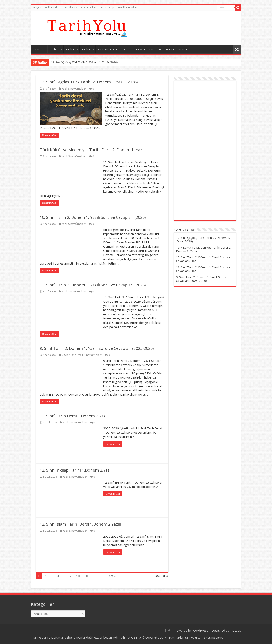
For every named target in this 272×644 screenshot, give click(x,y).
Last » (112, 576)
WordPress (200, 630)
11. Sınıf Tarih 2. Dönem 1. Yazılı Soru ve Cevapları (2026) (93, 285)
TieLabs (236, 630)
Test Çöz (126, 49)
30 (94, 576)
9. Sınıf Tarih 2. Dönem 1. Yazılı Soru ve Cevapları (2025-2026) (97, 348)
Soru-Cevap (107, 8)
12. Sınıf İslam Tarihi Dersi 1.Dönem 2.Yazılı (80, 524)
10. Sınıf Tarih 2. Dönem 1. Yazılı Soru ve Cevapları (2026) (93, 217)
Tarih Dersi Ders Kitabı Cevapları (169, 49)
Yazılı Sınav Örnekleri (74, 89)
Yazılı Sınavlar (106, 49)
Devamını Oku (49, 135)
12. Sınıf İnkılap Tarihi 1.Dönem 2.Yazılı (76, 470)
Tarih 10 (54, 49)
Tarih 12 (87, 49)
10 (78, 576)
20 (86, 576)
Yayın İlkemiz (70, 8)
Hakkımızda (52, 8)
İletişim (37, 8)
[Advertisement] (205, 151)
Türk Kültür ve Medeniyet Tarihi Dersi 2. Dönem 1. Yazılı (92, 150)
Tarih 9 (39, 49)
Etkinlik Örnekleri (127, 8)
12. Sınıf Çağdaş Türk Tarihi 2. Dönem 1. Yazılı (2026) (84, 62)
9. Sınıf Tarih (69, 355)
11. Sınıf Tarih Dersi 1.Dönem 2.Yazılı (74, 416)
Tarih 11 (71, 49)
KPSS (139, 49)
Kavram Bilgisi (89, 8)
